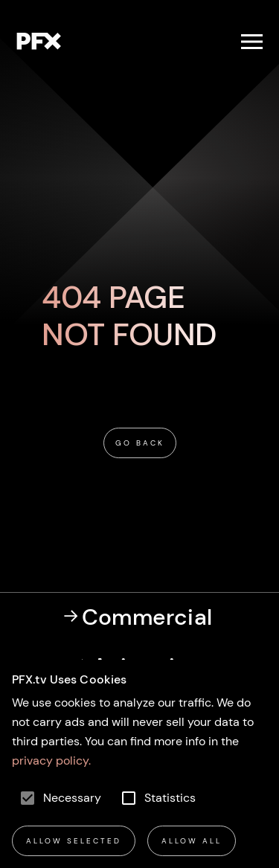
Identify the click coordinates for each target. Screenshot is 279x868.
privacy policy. (51, 761)
